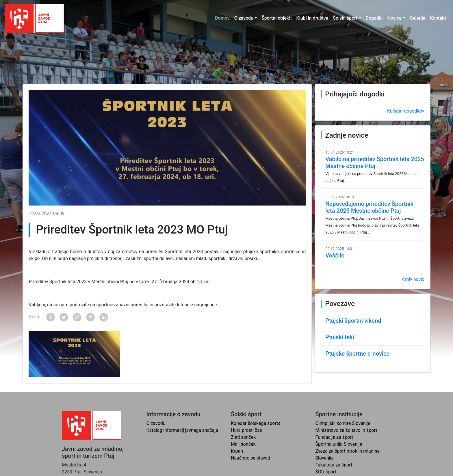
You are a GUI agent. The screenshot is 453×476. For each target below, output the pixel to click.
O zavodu (156, 423)
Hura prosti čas (246, 430)
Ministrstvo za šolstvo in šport (346, 430)
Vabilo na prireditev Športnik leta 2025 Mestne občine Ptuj (375, 163)
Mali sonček (243, 444)
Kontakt (438, 18)
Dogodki (374, 18)
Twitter (64, 317)
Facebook (51, 317)
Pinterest (90, 317)
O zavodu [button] (244, 18)
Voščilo (335, 255)
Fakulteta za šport (334, 465)
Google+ (77, 317)
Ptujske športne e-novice (357, 354)
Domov (222, 18)
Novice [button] (394, 18)
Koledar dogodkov (406, 111)
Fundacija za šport (334, 437)
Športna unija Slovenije (339, 444)
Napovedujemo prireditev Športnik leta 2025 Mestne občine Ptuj (369, 207)
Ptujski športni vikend (353, 321)
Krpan (237, 451)
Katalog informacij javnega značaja (182, 430)
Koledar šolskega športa (256, 423)
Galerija (418, 18)
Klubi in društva (312, 18)
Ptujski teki (340, 337)
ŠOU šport (326, 472)
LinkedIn (104, 317)
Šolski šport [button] (345, 18)
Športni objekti (277, 18)
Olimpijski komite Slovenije (343, 423)
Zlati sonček (243, 437)
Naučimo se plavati (250, 458)
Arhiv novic (413, 279)
